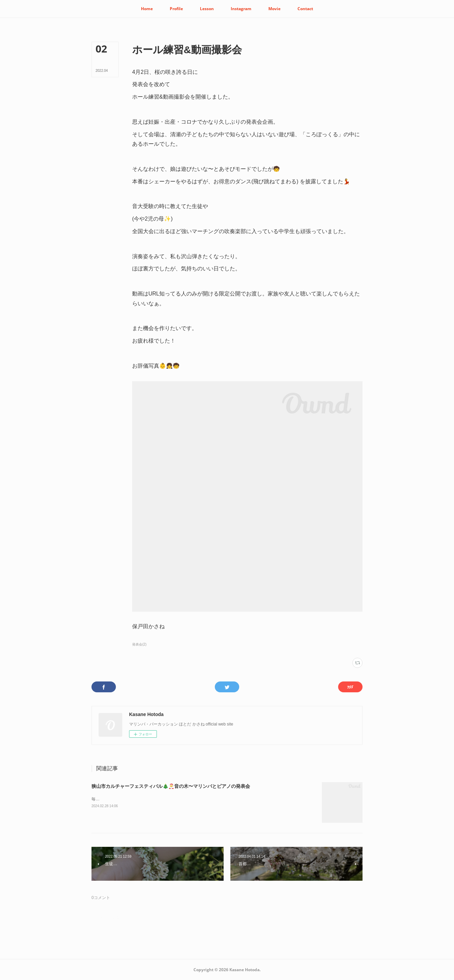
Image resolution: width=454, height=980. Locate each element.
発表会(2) (139, 644)
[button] (147, 9)
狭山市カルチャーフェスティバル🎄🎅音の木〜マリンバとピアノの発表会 (171, 786)
